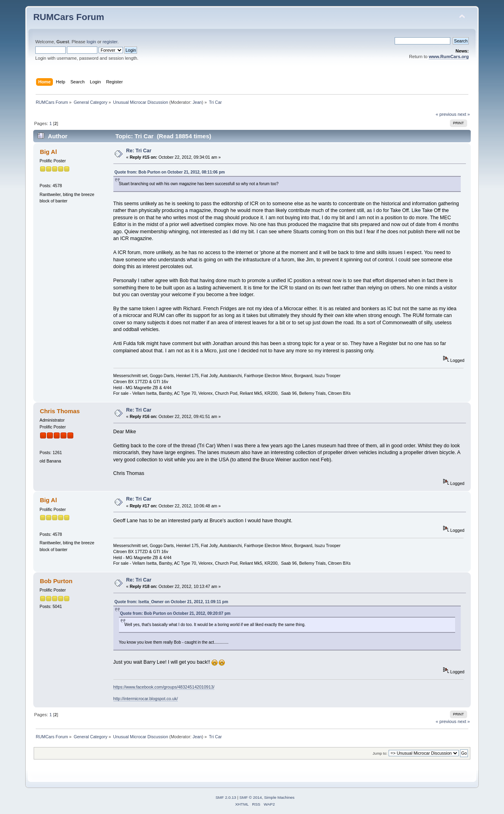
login (91, 42)
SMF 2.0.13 (226, 797)
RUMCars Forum (69, 17)
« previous (446, 114)
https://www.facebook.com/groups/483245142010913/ (164, 687)
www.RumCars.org (449, 57)
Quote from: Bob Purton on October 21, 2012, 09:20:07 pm (175, 613)
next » (464, 114)
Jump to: (380, 753)
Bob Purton (56, 581)
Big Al (48, 152)
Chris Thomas (60, 411)
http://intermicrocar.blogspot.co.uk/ (146, 699)
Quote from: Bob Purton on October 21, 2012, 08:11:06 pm (170, 172)
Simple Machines (279, 797)
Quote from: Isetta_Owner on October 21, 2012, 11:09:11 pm (171, 602)
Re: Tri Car (139, 151)
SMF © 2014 (251, 797)
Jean (197, 102)
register (110, 42)
